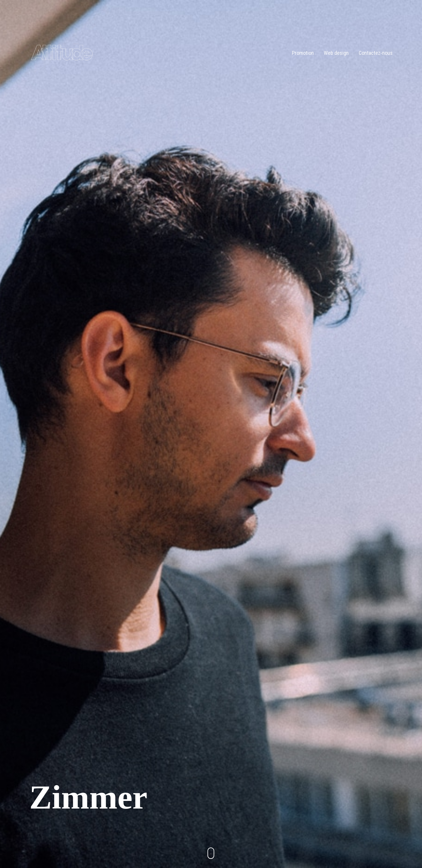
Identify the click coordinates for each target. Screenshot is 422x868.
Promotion (303, 53)
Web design (336, 53)
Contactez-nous (376, 53)
